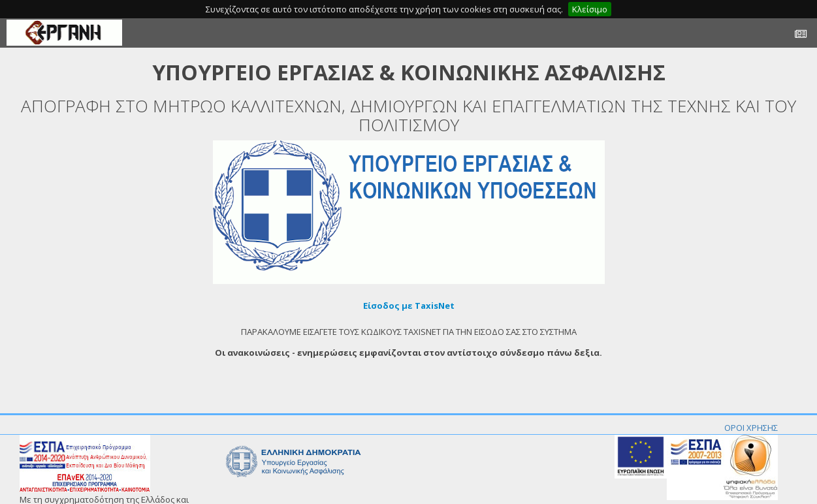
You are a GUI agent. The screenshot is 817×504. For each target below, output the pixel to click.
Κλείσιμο (590, 9)
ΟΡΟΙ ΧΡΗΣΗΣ (751, 428)
